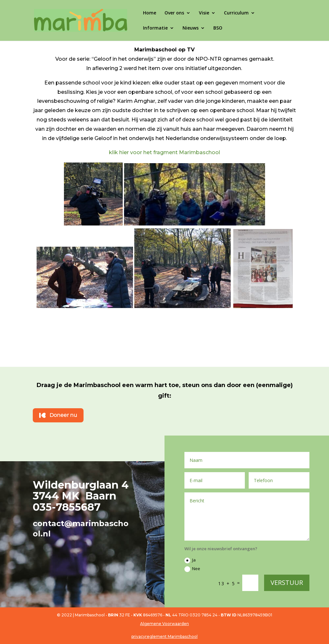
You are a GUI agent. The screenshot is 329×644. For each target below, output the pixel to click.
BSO (218, 28)
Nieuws (191, 28)
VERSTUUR (287, 582)
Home (150, 13)
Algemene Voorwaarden (164, 624)
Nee (192, 569)
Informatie (155, 28)
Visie (204, 13)
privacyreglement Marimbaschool (164, 636)
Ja (190, 560)
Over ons (174, 13)
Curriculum (236, 13)
